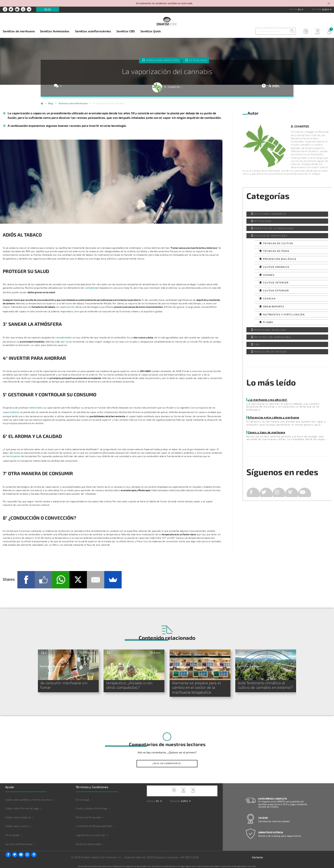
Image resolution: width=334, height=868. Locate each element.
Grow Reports (274, 306)
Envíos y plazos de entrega (91, 806)
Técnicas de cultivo (278, 243)
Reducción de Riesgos (271, 352)
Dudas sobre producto (18, 815)
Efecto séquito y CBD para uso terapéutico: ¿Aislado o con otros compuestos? (133, 681)
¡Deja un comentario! (167, 761)
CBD (257, 344)
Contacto (257, 855)
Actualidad (198, 60)
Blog (48, 9)
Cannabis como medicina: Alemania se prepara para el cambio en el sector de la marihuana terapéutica (195, 683)
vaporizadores (11, 411)
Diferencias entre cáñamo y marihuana (272, 417)
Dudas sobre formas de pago (22, 806)
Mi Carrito (328, 32)
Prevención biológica (280, 259)
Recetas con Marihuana (272, 337)
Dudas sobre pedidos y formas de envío (28, 797)
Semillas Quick (151, 31)
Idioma (293, 9)
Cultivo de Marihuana (271, 235)
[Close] (329, 4)
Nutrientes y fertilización (284, 314)
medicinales (36, 407)
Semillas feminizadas (55, 31)
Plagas (268, 322)
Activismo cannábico (270, 214)
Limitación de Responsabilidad (94, 824)
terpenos (15, 456)
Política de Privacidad (88, 815)
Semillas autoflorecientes (93, 31)
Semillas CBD (126, 31)
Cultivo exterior (276, 290)
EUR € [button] (326, 9)
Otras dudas (12, 833)
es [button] (300, 9)
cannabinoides (63, 337)
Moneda (317, 9)
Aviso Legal (83, 797)
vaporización (67, 307)
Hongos (269, 275)
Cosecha (270, 298)
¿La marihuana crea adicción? (266, 399)
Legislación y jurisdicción (91, 833)
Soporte (304, 32)
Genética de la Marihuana (274, 228)
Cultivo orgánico (276, 267)
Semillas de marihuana (19, 31)
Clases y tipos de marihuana (266, 432)
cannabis (90, 288)
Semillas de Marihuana (19, 842)
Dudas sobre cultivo (17, 824)
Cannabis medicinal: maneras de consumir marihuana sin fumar (66, 679)
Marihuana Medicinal (163, 60)
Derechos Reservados (89, 842)
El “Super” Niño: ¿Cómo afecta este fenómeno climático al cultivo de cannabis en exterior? (266, 681)
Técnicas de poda (276, 251)
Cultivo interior (276, 282)
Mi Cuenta (316, 32)
